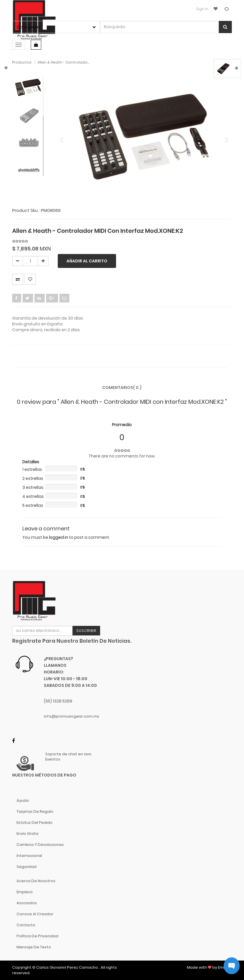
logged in (59, 537)
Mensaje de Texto (34, 947)
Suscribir (86, 631)
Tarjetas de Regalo (35, 811)
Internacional (29, 856)
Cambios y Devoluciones (40, 845)
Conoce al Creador (35, 914)
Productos (22, 62)
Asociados (27, 903)
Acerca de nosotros (36, 881)
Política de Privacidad (37, 936)
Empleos (25, 892)
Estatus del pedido (35, 823)
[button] (63, 137)
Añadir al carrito (87, 261)
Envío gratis (28, 834)
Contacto (26, 925)
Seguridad (27, 867)
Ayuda (23, 800)
